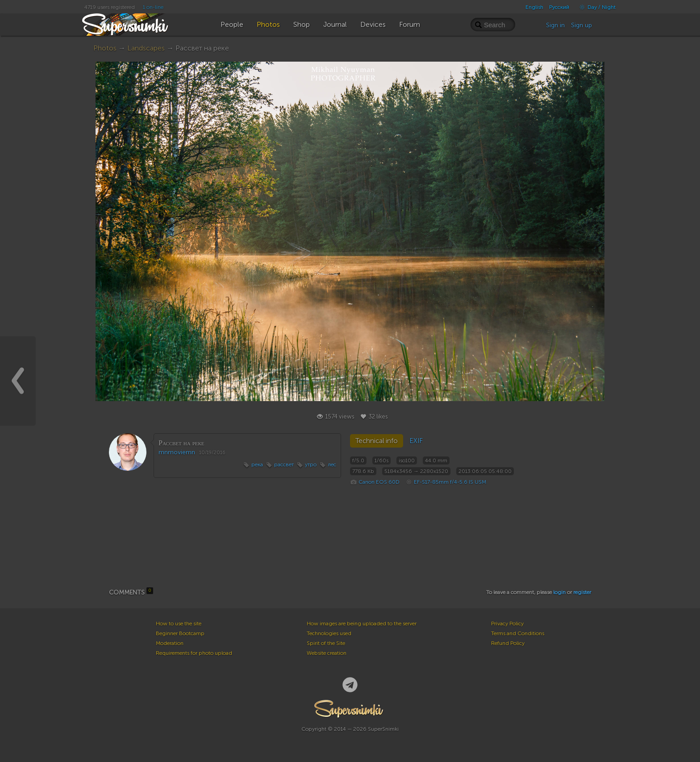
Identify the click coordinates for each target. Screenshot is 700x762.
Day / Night (595, 7)
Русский (559, 7)
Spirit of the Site (326, 643)
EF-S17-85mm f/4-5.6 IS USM (450, 482)
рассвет (284, 465)
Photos (105, 48)
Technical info (377, 441)
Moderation (170, 643)
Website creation (327, 653)
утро (311, 465)
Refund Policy (508, 643)
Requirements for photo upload (194, 653)
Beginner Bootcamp (180, 633)
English (534, 7)
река (257, 465)
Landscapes (146, 48)
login (559, 592)
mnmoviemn (177, 452)
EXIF (416, 441)
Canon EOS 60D (379, 482)
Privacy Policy (507, 624)
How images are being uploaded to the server (362, 624)
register (582, 592)
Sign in (555, 25)
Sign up (581, 25)
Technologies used (329, 633)
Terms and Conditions (518, 633)
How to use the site (179, 624)
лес (332, 465)
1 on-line (153, 7)
